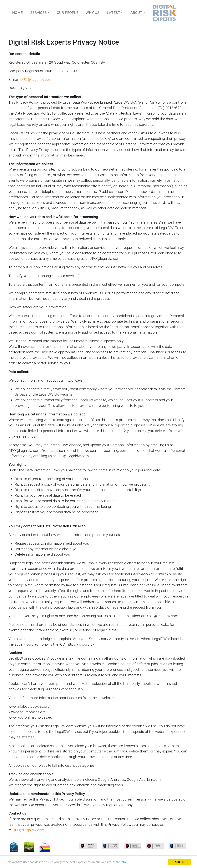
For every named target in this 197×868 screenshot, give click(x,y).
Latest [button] (113, 13)
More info (119, 862)
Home (17, 13)
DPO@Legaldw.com (36, 79)
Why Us (92, 13)
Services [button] (38, 13)
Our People (68, 13)
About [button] (136, 13)
